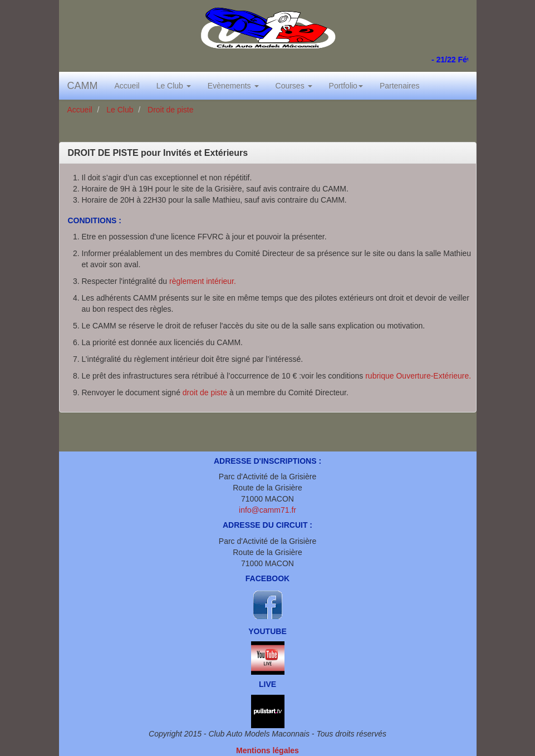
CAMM (83, 86)
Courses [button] (294, 86)
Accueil (127, 86)
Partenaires (400, 86)
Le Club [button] (174, 86)
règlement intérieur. (203, 281)
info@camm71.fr (267, 510)
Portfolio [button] (346, 86)
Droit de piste (169, 110)
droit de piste (205, 392)
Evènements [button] (233, 86)
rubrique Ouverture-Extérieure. (418, 376)
